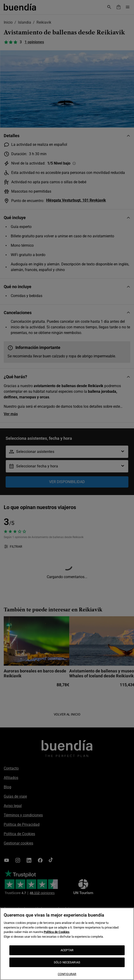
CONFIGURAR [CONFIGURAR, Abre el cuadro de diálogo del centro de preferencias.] (67, 974)
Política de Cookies (57, 932)
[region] (67, 944)
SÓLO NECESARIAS (67, 962)
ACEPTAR (67, 950)
